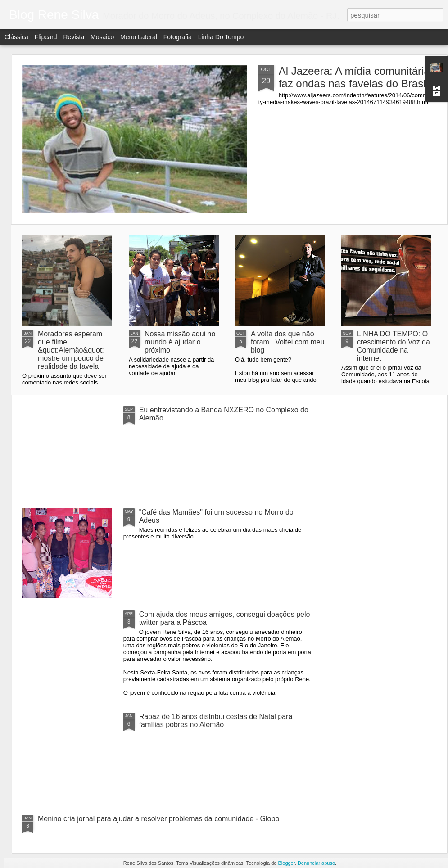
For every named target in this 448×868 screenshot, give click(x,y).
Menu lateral (139, 37)
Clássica (16, 37)
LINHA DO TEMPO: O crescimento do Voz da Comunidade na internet (394, 346)
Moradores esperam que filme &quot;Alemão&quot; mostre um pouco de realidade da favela (71, 350)
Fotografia (178, 37)
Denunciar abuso (316, 863)
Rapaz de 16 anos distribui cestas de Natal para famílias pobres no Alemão (216, 721)
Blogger (286, 863)
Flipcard (46, 37)
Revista (74, 37)
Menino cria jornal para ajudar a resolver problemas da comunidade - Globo (158, 819)
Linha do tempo (221, 37)
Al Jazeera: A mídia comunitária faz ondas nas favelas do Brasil (354, 77)
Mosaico (102, 37)
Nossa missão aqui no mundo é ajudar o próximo (180, 342)
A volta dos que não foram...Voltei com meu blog (288, 342)
